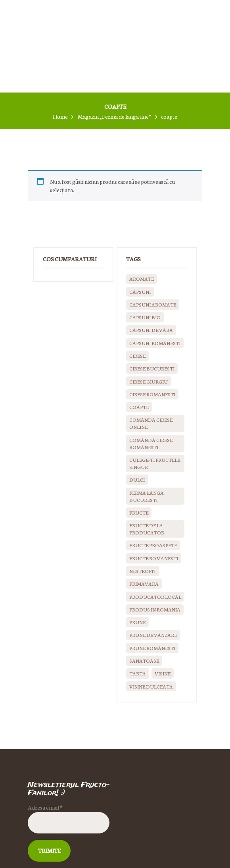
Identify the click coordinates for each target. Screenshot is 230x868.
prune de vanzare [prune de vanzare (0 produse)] (153, 635)
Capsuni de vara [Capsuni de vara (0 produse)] (151, 330)
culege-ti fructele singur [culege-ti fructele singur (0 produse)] (155, 463)
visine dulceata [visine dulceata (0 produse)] (151, 686)
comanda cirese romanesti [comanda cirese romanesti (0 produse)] (151, 443)
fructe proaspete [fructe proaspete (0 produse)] (153, 545)
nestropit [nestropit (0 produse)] (143, 571)
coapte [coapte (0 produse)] (139, 407)
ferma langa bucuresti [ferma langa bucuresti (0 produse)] (147, 496)
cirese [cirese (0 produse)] (137, 356)
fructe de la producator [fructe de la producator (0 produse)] (147, 529)
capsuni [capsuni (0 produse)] (140, 292)
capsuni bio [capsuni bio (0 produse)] (145, 317)
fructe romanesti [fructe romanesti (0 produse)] (154, 558)
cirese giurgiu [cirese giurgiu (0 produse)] (149, 381)
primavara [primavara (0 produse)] (144, 583)
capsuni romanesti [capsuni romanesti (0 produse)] (155, 343)
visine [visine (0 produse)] (163, 673)
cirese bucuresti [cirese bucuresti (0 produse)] (152, 368)
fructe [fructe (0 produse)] (139, 512)
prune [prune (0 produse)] (137, 622)
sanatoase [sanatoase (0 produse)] (144, 661)
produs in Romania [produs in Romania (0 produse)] (155, 609)
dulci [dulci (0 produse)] (137, 479)
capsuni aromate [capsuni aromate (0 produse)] (153, 304)
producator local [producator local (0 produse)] (155, 597)
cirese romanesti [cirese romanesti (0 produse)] (152, 394)
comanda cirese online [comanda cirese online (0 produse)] (151, 423)
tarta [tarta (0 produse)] (138, 673)
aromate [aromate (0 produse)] (142, 279)
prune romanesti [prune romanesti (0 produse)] (152, 648)
